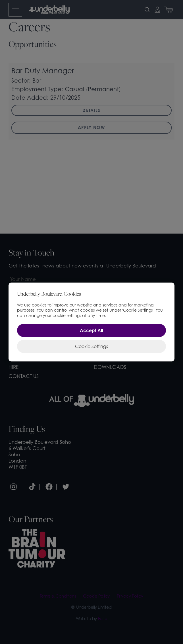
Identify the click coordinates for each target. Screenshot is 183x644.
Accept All (91, 330)
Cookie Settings (91, 346)
